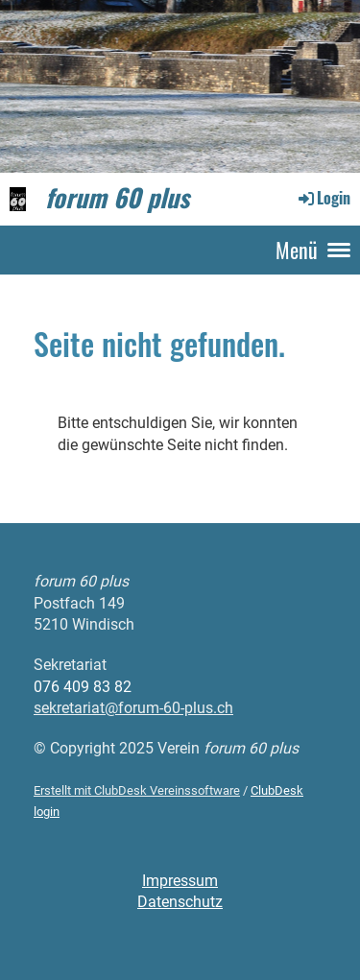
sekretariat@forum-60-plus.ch (133, 708)
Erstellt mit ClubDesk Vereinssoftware (137, 790)
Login (323, 198)
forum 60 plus (117, 198)
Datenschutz (180, 902)
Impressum (180, 881)
